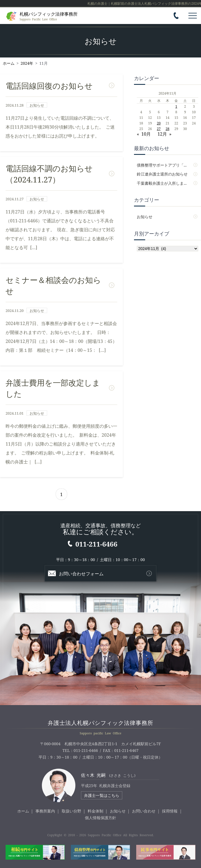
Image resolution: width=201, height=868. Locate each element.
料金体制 (95, 811)
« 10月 (144, 134)
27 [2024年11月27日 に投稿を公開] (159, 129)
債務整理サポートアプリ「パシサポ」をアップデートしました (167, 165)
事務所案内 (45, 811)
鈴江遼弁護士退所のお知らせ (162, 174)
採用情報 (170, 811)
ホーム (23, 811)
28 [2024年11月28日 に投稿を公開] (167, 129)
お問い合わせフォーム (81, 573)
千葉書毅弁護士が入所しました (164, 183)
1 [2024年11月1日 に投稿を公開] (176, 106)
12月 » (164, 134)
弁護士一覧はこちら (102, 795)
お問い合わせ (144, 811)
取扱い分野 (71, 811)
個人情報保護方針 (100, 817)
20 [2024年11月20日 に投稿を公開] (159, 123)
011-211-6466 (96, 544)
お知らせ (145, 217)
